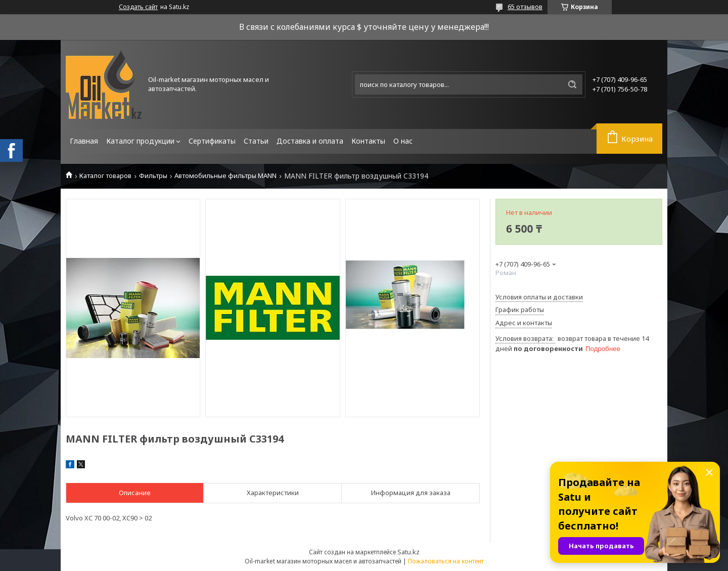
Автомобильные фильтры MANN (225, 176)
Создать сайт (138, 7)
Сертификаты (212, 141)
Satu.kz (408, 552)
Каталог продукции (140, 141)
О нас (403, 141)
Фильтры (153, 176)
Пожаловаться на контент (446, 561)
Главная (84, 141)
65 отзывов (525, 7)
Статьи (256, 141)
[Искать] (572, 84)
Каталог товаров (105, 176)
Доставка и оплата (310, 141)
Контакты (368, 141)
